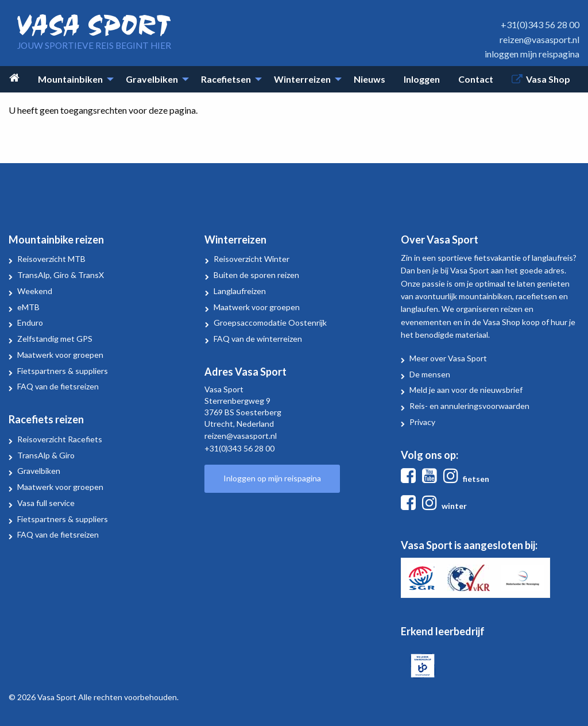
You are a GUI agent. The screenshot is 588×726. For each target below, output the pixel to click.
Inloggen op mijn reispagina (272, 478)
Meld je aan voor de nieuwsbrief (466, 390)
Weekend (35, 291)
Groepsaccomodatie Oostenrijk (270, 323)
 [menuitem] (14, 78)
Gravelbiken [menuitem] (152, 79)
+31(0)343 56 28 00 (540, 24)
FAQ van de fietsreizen (58, 386)
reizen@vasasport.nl (539, 39)
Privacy (422, 422)
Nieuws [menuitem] (370, 79)
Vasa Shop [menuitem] (548, 79)
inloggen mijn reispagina (532, 54)
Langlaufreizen (240, 291)
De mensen (430, 374)
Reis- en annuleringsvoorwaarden (469, 406)
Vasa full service (46, 503)
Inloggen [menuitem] (422, 79)
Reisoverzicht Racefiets (60, 439)
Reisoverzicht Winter (252, 259)
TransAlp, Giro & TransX (61, 275)
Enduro (30, 323)
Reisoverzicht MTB (51, 259)
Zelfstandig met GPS (55, 339)
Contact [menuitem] (476, 79)
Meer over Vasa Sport (448, 358)
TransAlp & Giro (46, 455)
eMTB (28, 307)
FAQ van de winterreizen (258, 339)
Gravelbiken (39, 471)
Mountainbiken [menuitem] (70, 79)
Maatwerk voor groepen (60, 355)
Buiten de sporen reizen (256, 275)
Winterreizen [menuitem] (302, 79)
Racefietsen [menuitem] (226, 79)
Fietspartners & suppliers (63, 371)
